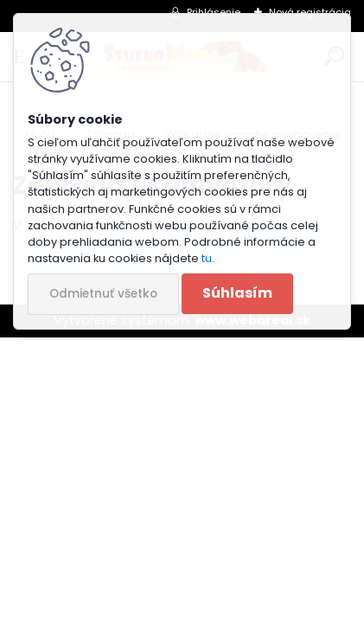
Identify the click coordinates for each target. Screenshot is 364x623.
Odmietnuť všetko (103, 294)
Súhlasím (237, 293)
